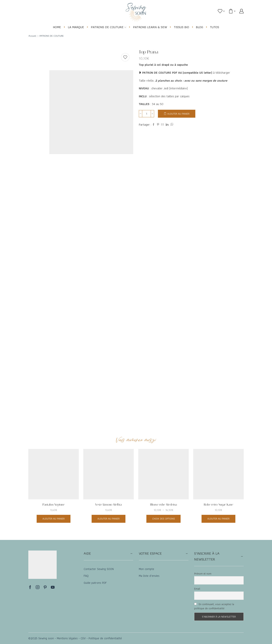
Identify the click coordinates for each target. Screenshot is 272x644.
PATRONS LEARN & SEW (150, 27)
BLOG (199, 27)
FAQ (86, 576)
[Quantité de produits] (146, 114)
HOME (57, 27)
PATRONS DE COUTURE (109, 27)
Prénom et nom (203, 574)
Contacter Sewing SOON (99, 569)
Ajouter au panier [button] (54, 519)
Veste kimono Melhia (109, 505)
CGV (83, 638)
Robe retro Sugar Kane (218, 505)
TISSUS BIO (181, 27)
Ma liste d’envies (149, 576)
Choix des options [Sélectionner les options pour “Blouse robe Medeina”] (164, 519)
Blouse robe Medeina (164, 505)
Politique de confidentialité (105, 638)
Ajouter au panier (178, 114)
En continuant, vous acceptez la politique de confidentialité (214, 606)
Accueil (32, 36)
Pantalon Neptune (54, 505)
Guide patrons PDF (95, 583)
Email (197, 589)
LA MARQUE (76, 27)
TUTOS (214, 27)
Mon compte (146, 569)
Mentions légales (67, 638)
